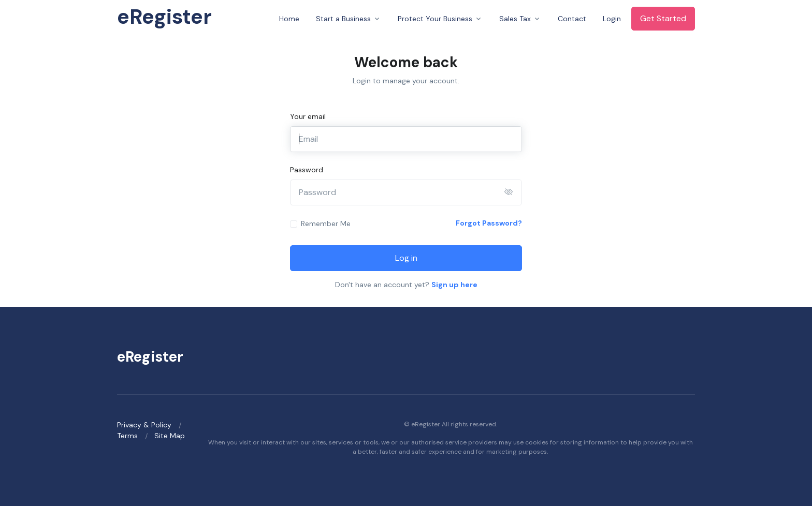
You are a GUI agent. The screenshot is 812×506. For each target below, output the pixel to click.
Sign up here (454, 285)
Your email (308, 116)
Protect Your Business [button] (435, 19)
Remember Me (326, 224)
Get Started (663, 18)
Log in (406, 258)
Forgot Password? (489, 223)
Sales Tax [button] (515, 19)
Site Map (170, 436)
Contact (572, 19)
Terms (127, 436)
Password (307, 170)
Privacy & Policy (144, 425)
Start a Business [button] (343, 19)
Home (289, 19)
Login (612, 19)
